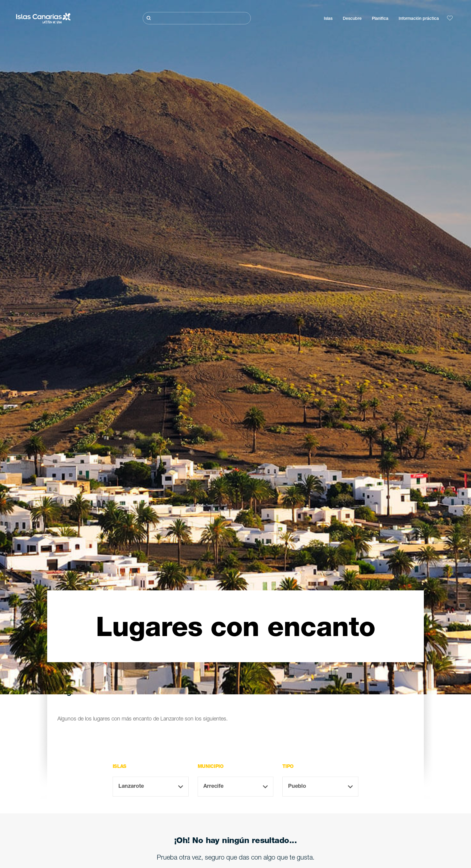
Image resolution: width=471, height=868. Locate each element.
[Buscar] (197, 18)
